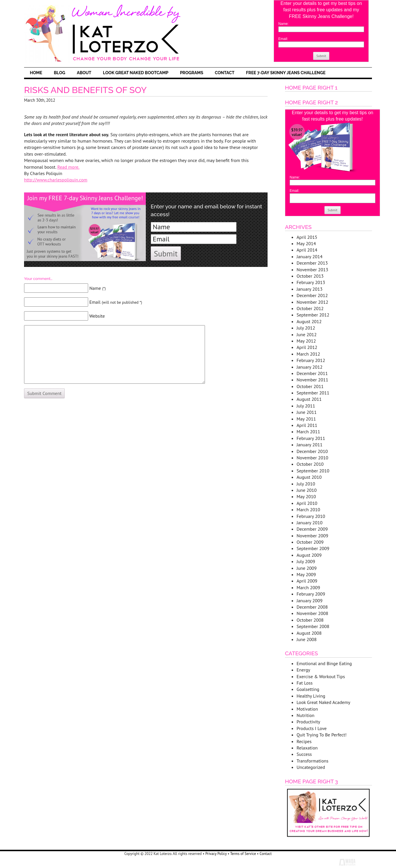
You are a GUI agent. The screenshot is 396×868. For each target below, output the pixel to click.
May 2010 (306, 496)
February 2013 (311, 282)
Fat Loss (305, 683)
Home (36, 73)
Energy (303, 670)
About (84, 73)
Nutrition (306, 715)
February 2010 (311, 516)
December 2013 (312, 263)
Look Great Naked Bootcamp (136, 73)
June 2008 (307, 639)
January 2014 (309, 256)
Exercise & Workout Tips (321, 676)
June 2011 (307, 412)
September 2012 (313, 315)
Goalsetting (308, 689)
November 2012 (312, 302)
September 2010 (313, 471)
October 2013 (310, 276)
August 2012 (309, 321)
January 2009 (309, 600)
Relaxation (307, 748)
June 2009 (307, 568)
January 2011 (309, 445)
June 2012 (307, 334)
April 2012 (307, 347)
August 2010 (309, 477)
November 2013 (312, 270)
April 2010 (307, 503)
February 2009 (311, 594)
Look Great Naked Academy (323, 702)
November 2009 (312, 536)
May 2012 (306, 341)
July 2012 (306, 328)
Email (116, 302)
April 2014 (307, 250)
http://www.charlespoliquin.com (56, 180)
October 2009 (310, 542)
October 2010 (310, 464)
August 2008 (309, 633)
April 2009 (307, 581)
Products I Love (312, 728)
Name (98, 288)
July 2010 (306, 484)
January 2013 (309, 289)
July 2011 (306, 406)
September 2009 (313, 548)
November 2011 (312, 380)
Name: (283, 24)
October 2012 (310, 308)
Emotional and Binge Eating (324, 663)
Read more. (68, 167)
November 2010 (312, 458)
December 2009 (312, 529)
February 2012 (311, 360)
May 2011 (306, 419)
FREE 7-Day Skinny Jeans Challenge (286, 73)
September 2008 (313, 626)
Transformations (313, 761)
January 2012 (309, 367)
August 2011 (309, 399)
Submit (321, 56)
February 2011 (311, 438)
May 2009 (306, 574)
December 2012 (312, 295)
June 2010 (307, 490)
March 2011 (308, 432)
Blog (60, 73)
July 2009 (306, 561)
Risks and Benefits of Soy (85, 90)
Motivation (307, 709)
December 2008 (312, 607)
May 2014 (306, 243)
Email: (283, 39)
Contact (225, 73)
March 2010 (308, 509)
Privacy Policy (216, 854)
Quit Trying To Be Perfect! (321, 735)
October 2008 (310, 620)
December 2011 (312, 373)
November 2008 (312, 613)
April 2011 (307, 425)
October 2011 (310, 386)
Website (97, 316)
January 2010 (309, 523)
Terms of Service (243, 854)
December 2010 (312, 451)
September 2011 (313, 393)
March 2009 (308, 587)
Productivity (308, 722)
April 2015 (307, 237)
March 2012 (308, 354)
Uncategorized (311, 767)
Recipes (304, 741)
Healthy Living (311, 696)
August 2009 (309, 555)
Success (304, 754)
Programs (192, 73)
